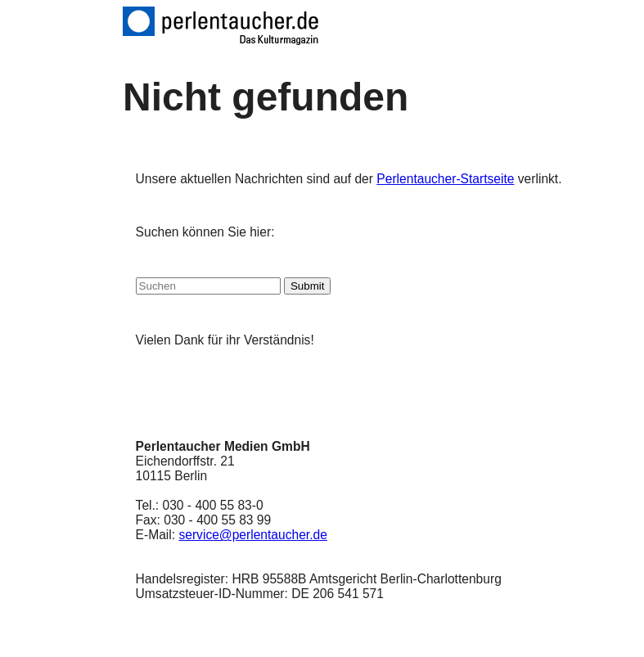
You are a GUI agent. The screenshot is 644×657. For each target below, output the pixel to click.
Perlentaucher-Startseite (445, 179)
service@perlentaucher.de (252, 535)
